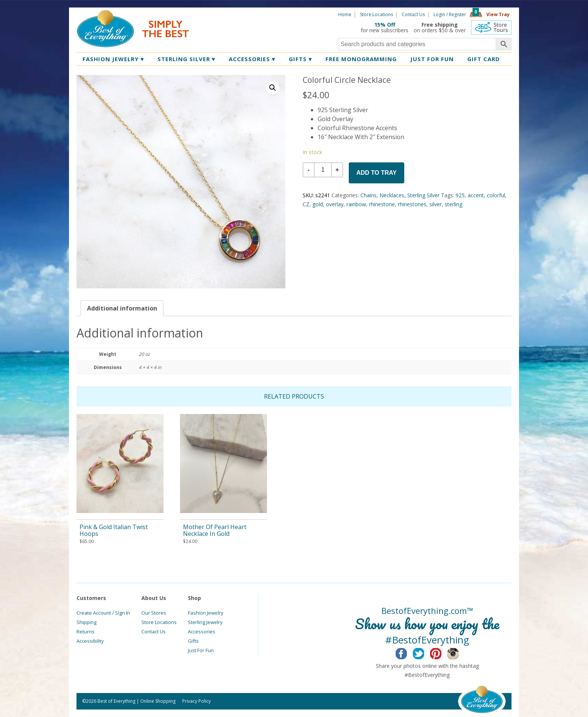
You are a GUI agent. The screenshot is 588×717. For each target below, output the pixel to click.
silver (436, 204)
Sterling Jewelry (205, 622)
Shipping (86, 622)
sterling (454, 204)
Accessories (252, 59)
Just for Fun (432, 59)
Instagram (459, 652)
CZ (306, 204)
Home (345, 14)
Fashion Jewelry (113, 59)
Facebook (407, 652)
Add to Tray (376, 173)
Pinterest (442, 652)
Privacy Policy (196, 701)
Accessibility (90, 641)
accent (476, 195)
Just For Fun (201, 650)
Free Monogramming (361, 59)
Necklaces (392, 195)
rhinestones (412, 204)
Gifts (300, 59)
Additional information (122, 308)
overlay (335, 204)
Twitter (424, 652)
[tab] (122, 308)
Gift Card (484, 59)
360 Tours (491, 27)
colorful (496, 195)
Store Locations (376, 14)
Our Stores (154, 613)
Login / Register (450, 14)
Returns (85, 631)
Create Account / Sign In (103, 613)
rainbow (356, 204)
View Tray (498, 14)
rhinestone (382, 204)
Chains (368, 195)
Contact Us (413, 14)
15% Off (385, 25)
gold (318, 204)
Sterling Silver (186, 59)
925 (460, 195)
